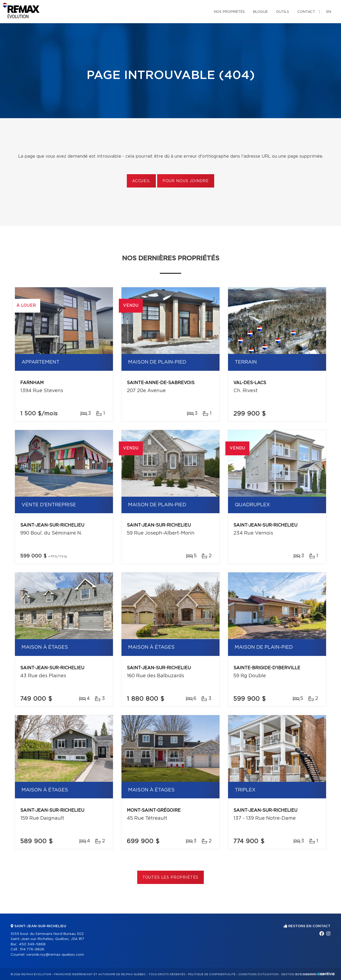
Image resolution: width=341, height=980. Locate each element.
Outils (283, 12)
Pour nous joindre (186, 181)
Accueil (141, 181)
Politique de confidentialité (212, 974)
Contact (306, 12)
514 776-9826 (32, 949)
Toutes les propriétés (171, 878)
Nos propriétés (229, 12)
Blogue (260, 12)
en (329, 12)
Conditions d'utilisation (258, 974)
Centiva (326, 974)
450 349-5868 (32, 944)
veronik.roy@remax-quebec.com (55, 955)
